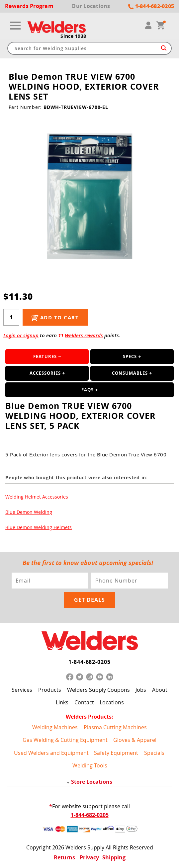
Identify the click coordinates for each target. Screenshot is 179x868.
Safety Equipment (116, 753)
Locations (112, 702)
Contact (84, 702)
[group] (90, 196)
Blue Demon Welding (29, 512)
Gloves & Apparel (135, 740)
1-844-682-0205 (89, 662)
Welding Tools (90, 765)
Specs (130, 356)
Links (62, 702)
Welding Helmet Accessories (37, 497)
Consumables (130, 373)
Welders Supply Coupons (98, 690)
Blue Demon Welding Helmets (39, 527)
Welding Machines (55, 727)
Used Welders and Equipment (51, 753)
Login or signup (21, 335)
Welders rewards (84, 335)
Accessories (45, 373)
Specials (154, 753)
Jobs (141, 690)
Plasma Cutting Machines (115, 727)
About (160, 690)
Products (50, 690)
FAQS (88, 390)
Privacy (89, 857)
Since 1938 (73, 36)
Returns (64, 857)
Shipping (114, 857)
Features (45, 356)
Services (22, 690)
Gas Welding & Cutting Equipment (65, 740)
